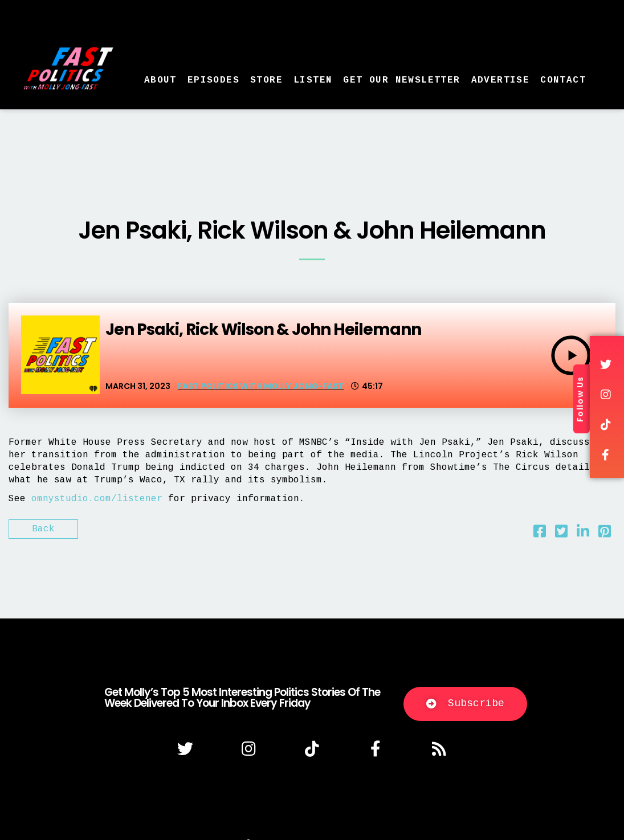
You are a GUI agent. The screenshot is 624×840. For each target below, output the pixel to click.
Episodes (213, 80)
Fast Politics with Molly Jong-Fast (261, 386)
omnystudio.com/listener (97, 499)
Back (43, 529)
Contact (563, 80)
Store (266, 80)
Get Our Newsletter (401, 80)
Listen (313, 80)
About (160, 80)
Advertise (501, 80)
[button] (465, 704)
